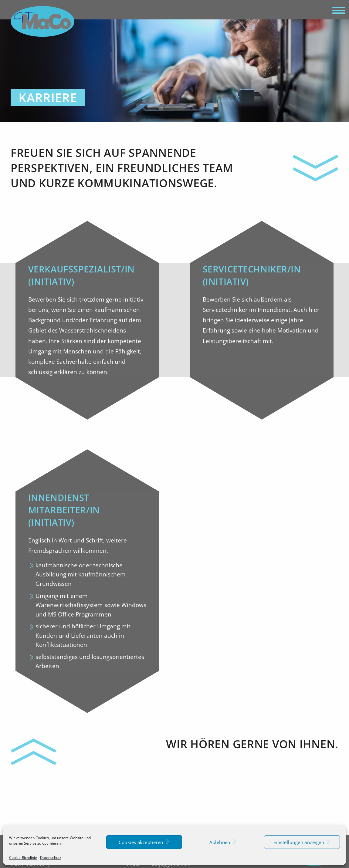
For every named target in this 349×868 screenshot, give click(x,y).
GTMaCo (42, 21)
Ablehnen (220, 842)
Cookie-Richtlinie (23, 858)
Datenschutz (51, 858)
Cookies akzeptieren (141, 842)
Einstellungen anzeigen (299, 842)
